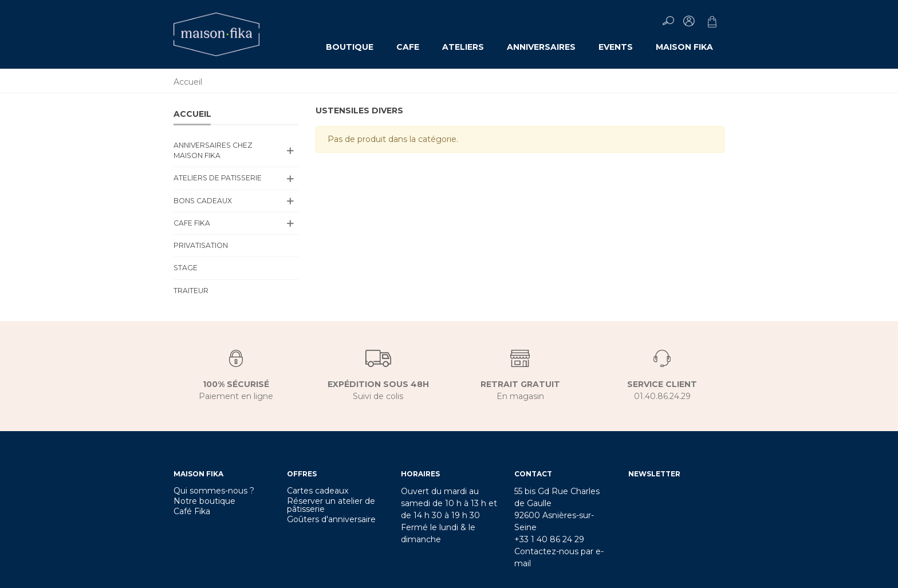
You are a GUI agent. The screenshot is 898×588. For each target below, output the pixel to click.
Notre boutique (204, 501)
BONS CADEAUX (203, 201)
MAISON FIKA (684, 47)
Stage (186, 268)
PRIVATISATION (201, 245)
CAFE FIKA (192, 223)
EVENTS (616, 47)
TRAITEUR (191, 291)
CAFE (408, 47)
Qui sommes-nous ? (214, 491)
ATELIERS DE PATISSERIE (218, 178)
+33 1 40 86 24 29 (549, 539)
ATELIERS (463, 47)
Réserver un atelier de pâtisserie (331, 505)
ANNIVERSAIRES (541, 47)
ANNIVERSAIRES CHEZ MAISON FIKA (213, 150)
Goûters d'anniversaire (331, 519)
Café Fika (192, 511)
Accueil (192, 114)
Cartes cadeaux (318, 491)
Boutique (350, 47)
